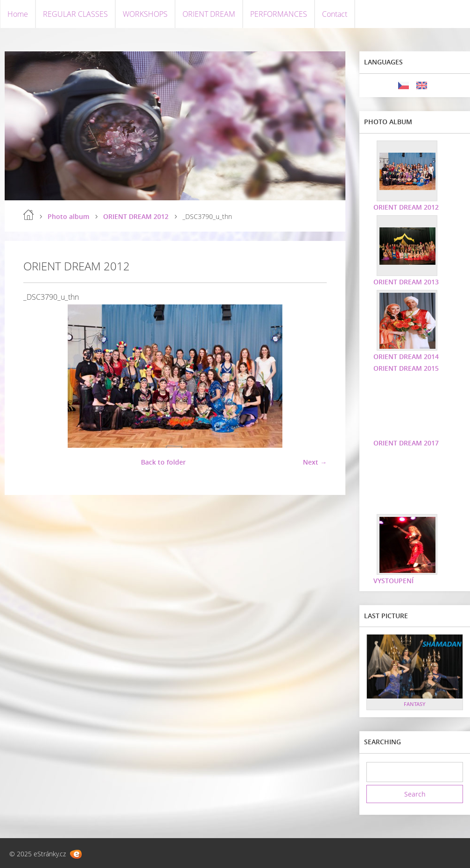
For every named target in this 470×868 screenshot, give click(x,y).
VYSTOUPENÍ (393, 581)
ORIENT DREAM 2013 (406, 282)
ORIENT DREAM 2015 (406, 368)
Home (18, 14)
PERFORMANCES (279, 14)
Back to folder (163, 462)
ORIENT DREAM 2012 (136, 216)
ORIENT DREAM (209, 14)
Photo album (68, 216)
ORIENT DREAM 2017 (406, 443)
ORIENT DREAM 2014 (406, 356)
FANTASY (415, 704)
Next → (315, 462)
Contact (335, 14)
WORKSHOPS (145, 14)
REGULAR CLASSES (75, 14)
